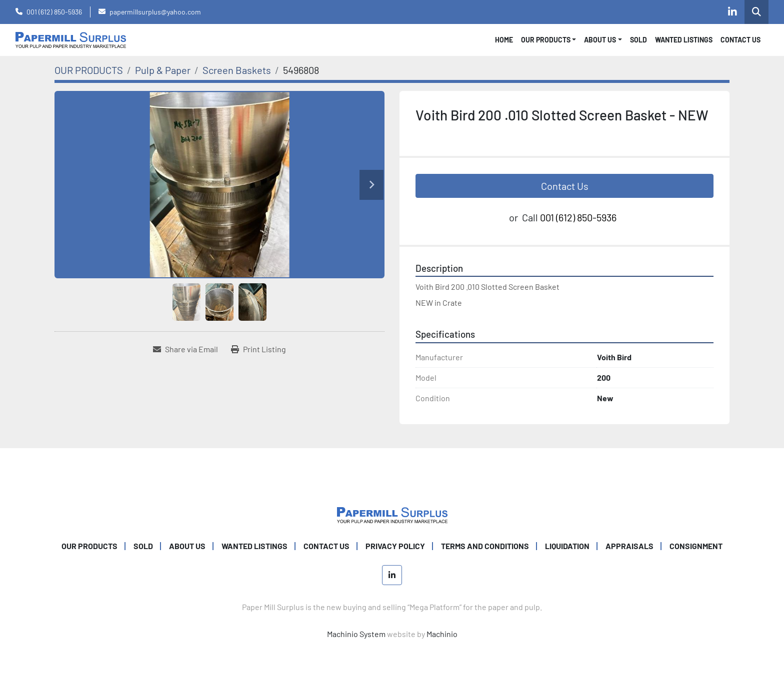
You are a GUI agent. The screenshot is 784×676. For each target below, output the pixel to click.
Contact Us (565, 186)
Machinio (442, 634)
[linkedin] (732, 12)
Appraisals (629, 546)
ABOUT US (187, 546)
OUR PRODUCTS (546, 40)
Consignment (696, 546)
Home (504, 40)
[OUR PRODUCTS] (89, 70)
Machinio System (356, 634)
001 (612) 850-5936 (54, 12)
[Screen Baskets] (237, 70)
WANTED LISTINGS (684, 40)
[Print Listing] (258, 349)
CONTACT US (740, 40)
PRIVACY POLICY (395, 546)
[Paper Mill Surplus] (392, 514)
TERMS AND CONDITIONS (485, 546)
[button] (549, 40)
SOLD (638, 40)
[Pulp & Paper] (163, 70)
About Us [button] (600, 40)
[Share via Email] (185, 349)
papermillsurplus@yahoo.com (155, 12)
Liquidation (567, 546)
